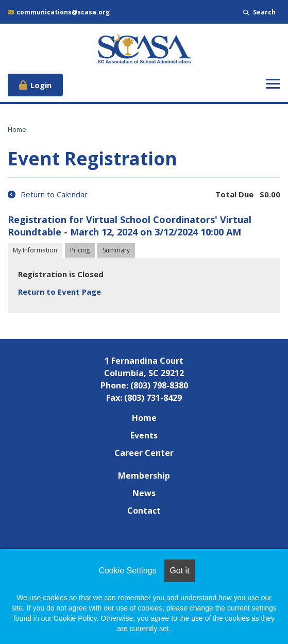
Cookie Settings (127, 571)
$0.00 (270, 194)
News (144, 493)
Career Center (144, 453)
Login (41, 85)
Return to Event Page (60, 292)
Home (17, 129)
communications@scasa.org (59, 12)
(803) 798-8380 (159, 385)
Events (144, 435)
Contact (144, 511)
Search (259, 12)
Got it (179, 571)
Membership (144, 476)
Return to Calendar (48, 194)
